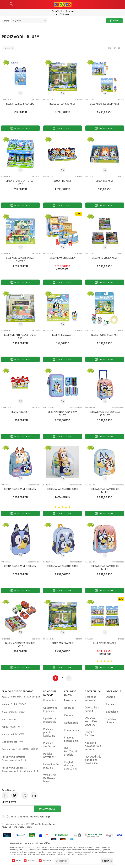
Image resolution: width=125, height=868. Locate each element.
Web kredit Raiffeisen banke (50, 778)
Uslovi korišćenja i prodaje (71, 751)
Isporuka (69, 708)
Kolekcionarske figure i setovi (49, 100)
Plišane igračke (7, 100)
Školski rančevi (91, 408)
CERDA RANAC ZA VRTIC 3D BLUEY (105, 491)
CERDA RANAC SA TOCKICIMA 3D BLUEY (105, 414)
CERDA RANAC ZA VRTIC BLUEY (20, 489)
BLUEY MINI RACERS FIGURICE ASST (20, 645)
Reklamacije (71, 723)
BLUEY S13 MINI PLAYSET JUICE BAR (20, 337)
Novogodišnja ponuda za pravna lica (93, 760)
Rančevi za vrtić (7, 485)
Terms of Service (19, 827)
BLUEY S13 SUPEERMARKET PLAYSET (20, 260)
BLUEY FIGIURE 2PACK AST (105, 335)
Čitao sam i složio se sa (28, 817)
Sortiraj (6, 21)
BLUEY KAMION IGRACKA (62, 258)
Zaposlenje (112, 712)
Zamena (69, 715)
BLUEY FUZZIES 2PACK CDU (20, 104)
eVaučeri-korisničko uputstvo (91, 721)
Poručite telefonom (62, 11)
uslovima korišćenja (40, 817)
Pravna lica (50, 700)
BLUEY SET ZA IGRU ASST (62, 104)
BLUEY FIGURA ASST (62, 335)
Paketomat (70, 700)
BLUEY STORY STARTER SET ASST (20, 182)
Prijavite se (47, 809)
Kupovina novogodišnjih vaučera (93, 746)
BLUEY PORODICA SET (105, 643)
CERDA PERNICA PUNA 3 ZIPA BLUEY (62, 414)
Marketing (48, 861)
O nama (110, 697)
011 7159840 (18, 704)
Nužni (19, 861)
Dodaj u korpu (20, 128)
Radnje (110, 704)
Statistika (32, 861)
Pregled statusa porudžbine (71, 765)
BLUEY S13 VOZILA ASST (105, 258)
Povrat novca (72, 730)
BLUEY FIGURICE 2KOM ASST (105, 104)
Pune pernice (49, 408)
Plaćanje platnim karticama (49, 732)
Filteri (114, 21)
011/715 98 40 (63, 14)
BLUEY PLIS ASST (62, 181)
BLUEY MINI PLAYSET (62, 643)
